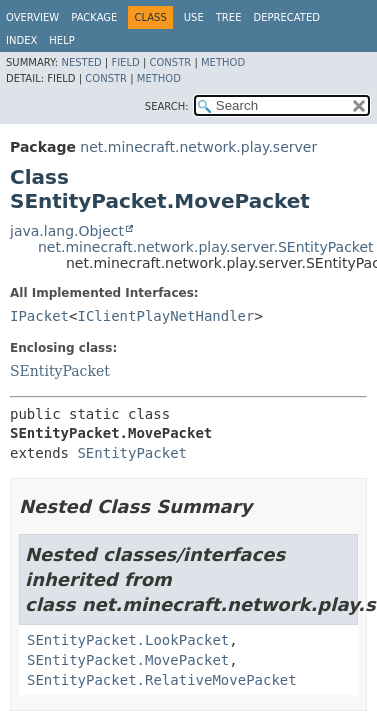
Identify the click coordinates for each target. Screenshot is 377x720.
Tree (229, 17)
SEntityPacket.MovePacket (128, 660)
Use (194, 17)
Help (61, 40)
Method (223, 62)
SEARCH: (167, 106)
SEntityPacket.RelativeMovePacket (162, 680)
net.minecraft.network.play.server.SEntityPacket (206, 247)
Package (94, 17)
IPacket (39, 316)
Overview (32, 17)
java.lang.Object (67, 231)
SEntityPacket (60, 371)
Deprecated (286, 17)
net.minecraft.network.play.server (198, 147)
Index (21, 40)
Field (125, 62)
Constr (170, 62)
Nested (81, 62)
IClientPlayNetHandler (165, 316)
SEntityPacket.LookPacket (128, 640)
